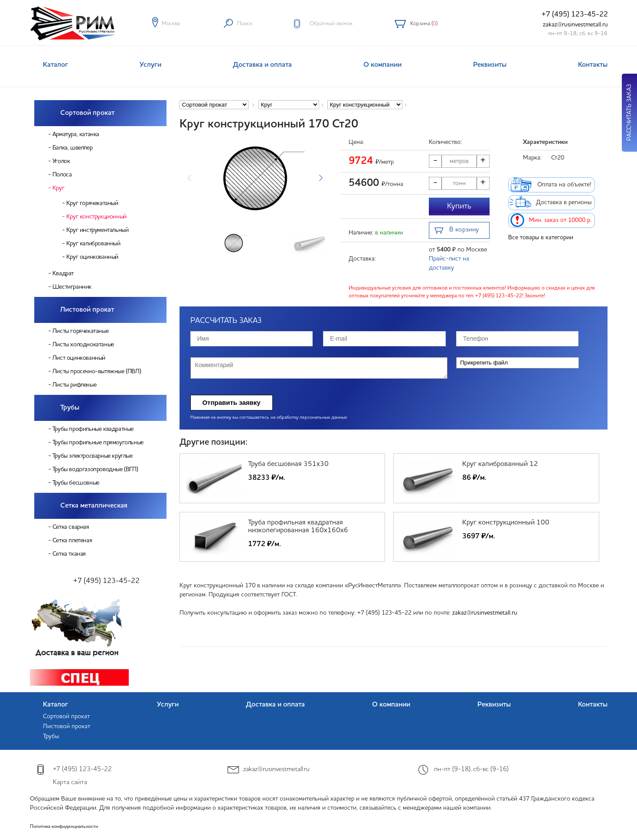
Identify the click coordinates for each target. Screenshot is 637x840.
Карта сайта (70, 783)
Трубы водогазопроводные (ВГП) (95, 469)
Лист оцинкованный (79, 358)
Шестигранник (72, 287)
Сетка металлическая (94, 506)
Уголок (61, 161)
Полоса (62, 175)
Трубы (70, 408)
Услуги (150, 65)
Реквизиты (490, 65)
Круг (58, 188)
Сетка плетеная (72, 540)
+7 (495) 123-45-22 (575, 15)
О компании (382, 65)
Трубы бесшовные (76, 483)
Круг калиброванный (93, 244)
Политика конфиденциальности (64, 827)
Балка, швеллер (72, 148)
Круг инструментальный (98, 230)
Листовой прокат (87, 310)
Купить (459, 206)
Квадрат (63, 273)
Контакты (593, 65)
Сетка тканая (69, 554)
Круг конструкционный (96, 217)
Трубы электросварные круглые (93, 456)
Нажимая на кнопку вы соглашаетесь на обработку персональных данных (269, 418)
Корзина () (424, 24)
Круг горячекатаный (92, 203)
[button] (321, 178)
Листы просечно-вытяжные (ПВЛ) (97, 371)
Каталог (56, 65)
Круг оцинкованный (92, 257)
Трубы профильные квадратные (93, 429)
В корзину (457, 231)
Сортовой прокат (87, 113)
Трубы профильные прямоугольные (98, 443)
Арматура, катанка (76, 134)
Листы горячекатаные (80, 331)
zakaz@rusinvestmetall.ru (575, 25)
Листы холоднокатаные (83, 345)
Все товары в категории (541, 238)
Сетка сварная (71, 527)
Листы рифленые (74, 385)
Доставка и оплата (262, 65)
